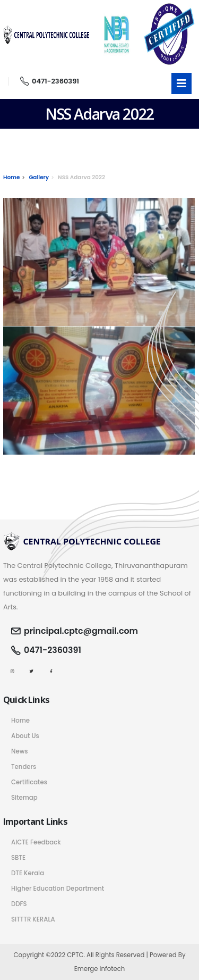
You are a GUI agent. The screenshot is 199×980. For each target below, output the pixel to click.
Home (11, 177)
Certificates (29, 782)
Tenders (24, 767)
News (20, 751)
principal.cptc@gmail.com (81, 631)
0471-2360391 (50, 81)
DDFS (19, 904)
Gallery (39, 177)
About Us (25, 736)
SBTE (18, 858)
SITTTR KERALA (33, 919)
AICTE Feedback (36, 842)
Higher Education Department (58, 889)
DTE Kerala (28, 873)
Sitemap (24, 798)
